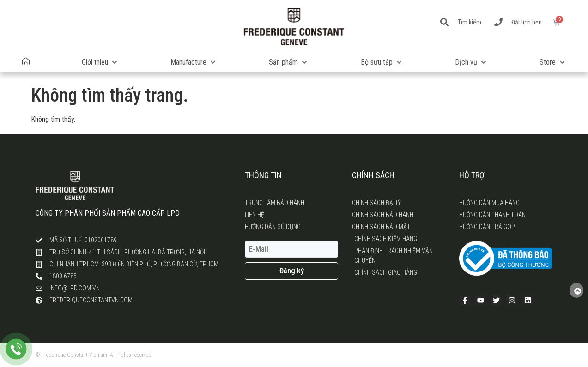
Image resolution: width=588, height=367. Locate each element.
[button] (100, 62)
